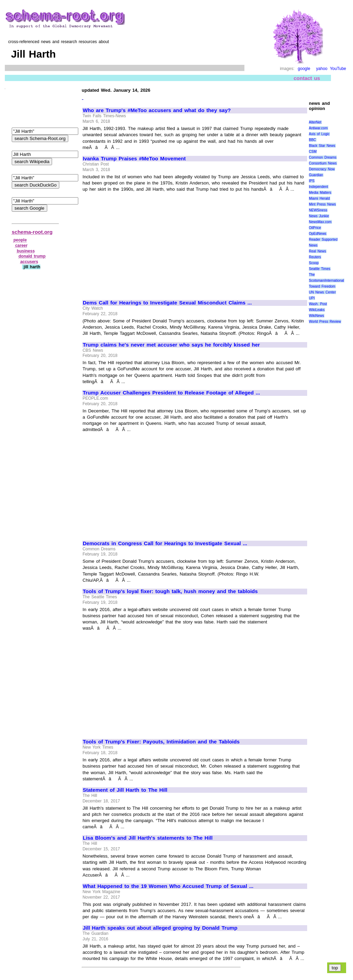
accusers (29, 262)
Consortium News (323, 163)
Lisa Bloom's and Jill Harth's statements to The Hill (148, 838)
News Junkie (319, 216)
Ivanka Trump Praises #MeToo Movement (134, 159)
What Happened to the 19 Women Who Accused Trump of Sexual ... (168, 886)
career (21, 246)
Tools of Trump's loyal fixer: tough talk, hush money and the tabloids (170, 591)
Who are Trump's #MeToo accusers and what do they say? (157, 110)
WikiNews (316, 316)
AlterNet (315, 122)
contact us (307, 78)
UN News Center (322, 292)
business (26, 251)
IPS (312, 181)
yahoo (322, 69)
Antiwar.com (318, 128)
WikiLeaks (317, 310)
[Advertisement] (141, 243)
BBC (312, 140)
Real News (317, 251)
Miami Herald (319, 198)
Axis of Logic (319, 134)
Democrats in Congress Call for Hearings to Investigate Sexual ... (165, 543)
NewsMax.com (320, 222)
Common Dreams (323, 157)
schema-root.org (32, 232)
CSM (313, 152)
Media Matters (320, 193)
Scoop (314, 263)
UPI (312, 298)
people (20, 240)
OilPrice (315, 228)
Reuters (315, 257)
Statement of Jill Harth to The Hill (125, 790)
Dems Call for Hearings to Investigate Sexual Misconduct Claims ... (167, 303)
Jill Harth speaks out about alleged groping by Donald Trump (160, 928)
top (335, 968)
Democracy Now (322, 169)
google (304, 69)
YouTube (338, 69)
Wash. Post (318, 304)
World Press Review (325, 322)
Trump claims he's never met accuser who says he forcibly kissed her (171, 345)
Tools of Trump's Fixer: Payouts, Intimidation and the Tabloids (161, 742)
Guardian (316, 175)
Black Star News (322, 146)
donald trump (32, 256)
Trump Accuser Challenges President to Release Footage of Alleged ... (171, 393)
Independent (319, 187)
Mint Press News (322, 204)
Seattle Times (320, 269)
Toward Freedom (322, 286)
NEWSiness (318, 210)
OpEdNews (318, 234)
